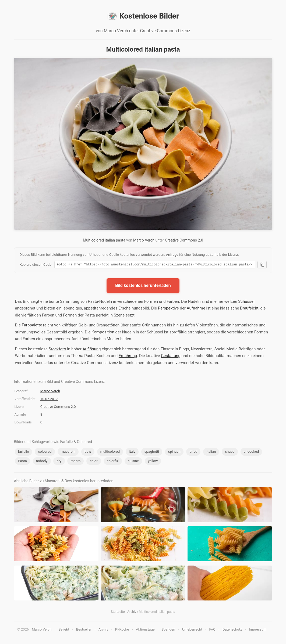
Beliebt (64, 630)
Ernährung (128, 357)
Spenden (168, 630)
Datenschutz (232, 630)
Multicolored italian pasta (104, 240)
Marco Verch (144, 240)
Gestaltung (171, 357)
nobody (42, 462)
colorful (113, 462)
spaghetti (152, 452)
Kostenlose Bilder (143, 16)
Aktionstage (145, 630)
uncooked (251, 452)
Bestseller (84, 630)
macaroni (68, 452)
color (93, 462)
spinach (174, 452)
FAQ (212, 630)
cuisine (133, 462)
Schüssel (246, 302)
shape (230, 452)
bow (88, 452)
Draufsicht (249, 309)
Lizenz (233, 255)
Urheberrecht (192, 630)
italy (132, 452)
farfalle (24, 452)
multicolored (110, 452)
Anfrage (172, 255)
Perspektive (168, 309)
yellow (153, 462)
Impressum (258, 630)
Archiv (132, 613)
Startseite (118, 613)
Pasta (22, 462)
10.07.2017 (49, 400)
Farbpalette (32, 326)
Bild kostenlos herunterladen (143, 286)
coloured (45, 452)
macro (75, 462)
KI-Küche (122, 630)
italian (211, 452)
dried (193, 452)
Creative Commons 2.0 (184, 240)
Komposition (103, 333)
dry (59, 462)
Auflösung (92, 350)
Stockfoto (57, 350)
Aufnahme (196, 309)
